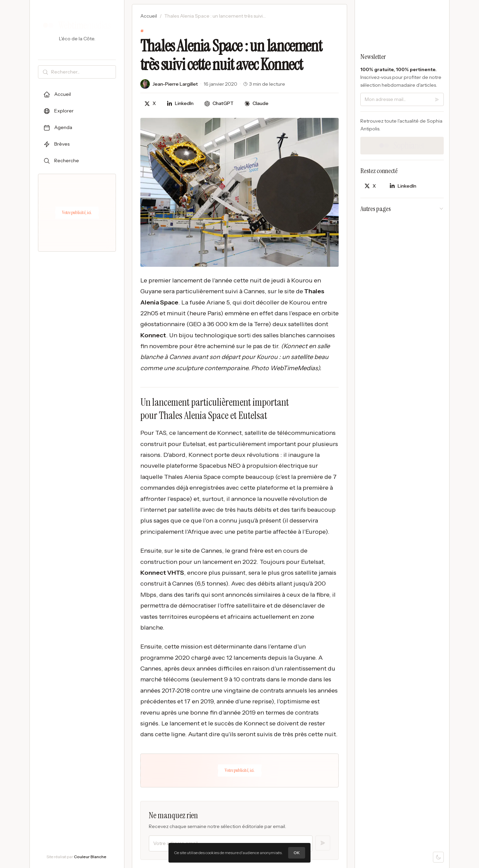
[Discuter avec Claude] (256, 103)
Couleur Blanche (90, 857)
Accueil (149, 16)
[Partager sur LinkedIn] (180, 103)
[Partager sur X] (150, 103)
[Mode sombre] (438, 857)
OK (297, 853)
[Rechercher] (82, 72)
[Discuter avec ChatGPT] (219, 103)
